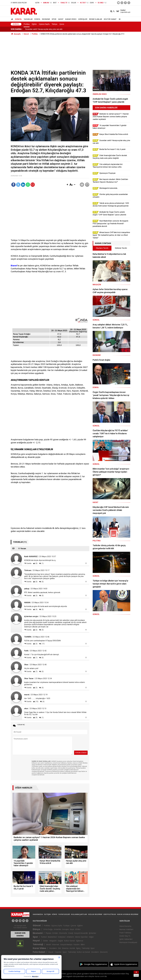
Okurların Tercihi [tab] (102, 248)
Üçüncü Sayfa (44, 24)
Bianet (14, 266)
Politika (27, 24)
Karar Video (71, 19)
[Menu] (119, 19)
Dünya (37, 19)
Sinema (65, 948)
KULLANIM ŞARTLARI (79, 914)
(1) (42, 563)
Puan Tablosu (125, 933)
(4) (36, 609)
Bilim (83, 945)
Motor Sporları (81, 937)
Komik (72, 948)
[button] (67, 185)
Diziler (46, 941)
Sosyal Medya (66, 945)
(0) (36, 563)
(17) (43, 644)
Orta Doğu (48, 929)
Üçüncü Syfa (57, 926)
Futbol (44, 937)
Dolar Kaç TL (125, 936)
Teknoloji (38, 944)
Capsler (58, 952)
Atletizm (70, 937)
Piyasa (48, 933)
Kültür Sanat (110, 19)
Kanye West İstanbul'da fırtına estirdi (40, 29)
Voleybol (62, 937)
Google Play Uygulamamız (96, 964)
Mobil (48, 945)
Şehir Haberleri (126, 939)
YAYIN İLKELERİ (64, 914)
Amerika (57, 929)
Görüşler (83, 19)
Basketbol (52, 937)
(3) (36, 596)
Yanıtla (29, 563)
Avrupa (65, 929)
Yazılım (76, 945)
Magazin (53, 941)
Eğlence (80, 941)
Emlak (55, 933)
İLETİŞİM (47, 914)
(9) (36, 718)
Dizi (59, 948)
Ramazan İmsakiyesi (128, 942)
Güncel (18, 19)
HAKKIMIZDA (38, 914)
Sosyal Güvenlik (81, 933)
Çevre (62, 24)
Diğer (91, 937)
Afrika (78, 929)
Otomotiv (63, 933)
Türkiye (54, 24)
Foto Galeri (39, 952)
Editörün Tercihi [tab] (121, 248)
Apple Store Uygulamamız (126, 964)
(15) (37, 702)
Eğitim (34, 24)
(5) (36, 688)
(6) (36, 630)
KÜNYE (54, 914)
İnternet (56, 945)
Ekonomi (46, 19)
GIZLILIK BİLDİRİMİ (95, 914)
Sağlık (60, 941)
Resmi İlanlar (96, 19)
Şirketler (93, 933)
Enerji (71, 933)
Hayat (61, 19)
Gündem (53, 948)
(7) (36, 671)
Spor (54, 19)
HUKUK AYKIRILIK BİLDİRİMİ (128, 914)
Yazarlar (28, 19)
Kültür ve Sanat (83, 952)
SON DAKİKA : (17, 29)
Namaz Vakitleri (126, 929)
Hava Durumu (125, 926)
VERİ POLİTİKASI (110, 914)
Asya (72, 929)
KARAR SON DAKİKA (20, 934)
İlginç (78, 948)
